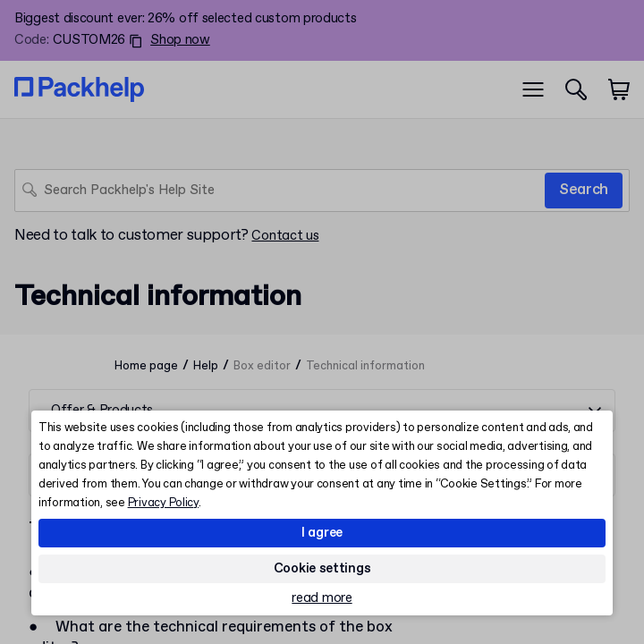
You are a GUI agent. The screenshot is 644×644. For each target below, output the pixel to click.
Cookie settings (322, 569)
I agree (322, 533)
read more (322, 599)
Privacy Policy (163, 503)
